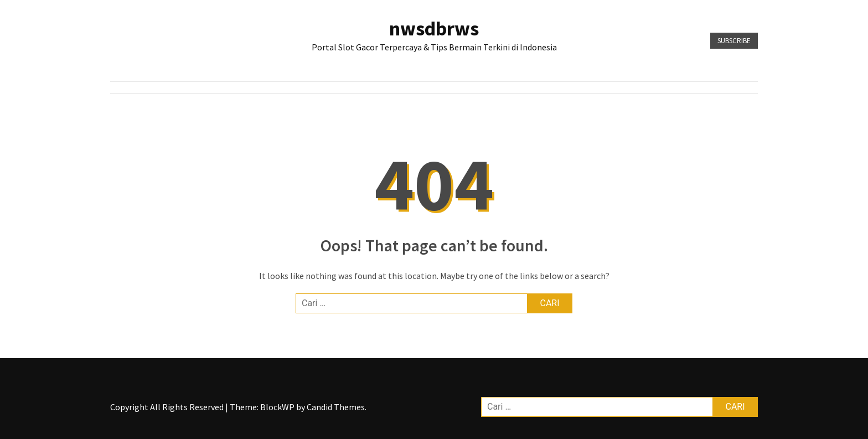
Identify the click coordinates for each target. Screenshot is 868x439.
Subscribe (734, 41)
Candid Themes (336, 407)
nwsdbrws (434, 29)
